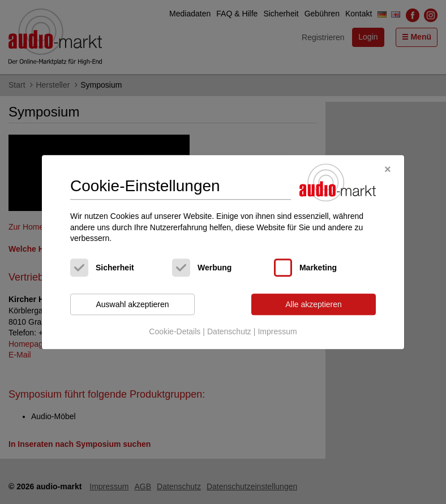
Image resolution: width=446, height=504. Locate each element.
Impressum (277, 332)
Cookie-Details (175, 332)
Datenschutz (229, 332)
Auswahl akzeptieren (132, 304)
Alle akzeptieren (314, 304)
